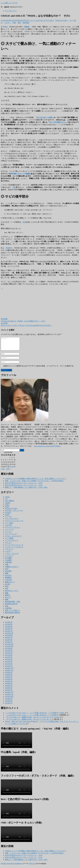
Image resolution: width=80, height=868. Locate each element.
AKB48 (8, 505)
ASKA (51, 20)
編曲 (7, 595)
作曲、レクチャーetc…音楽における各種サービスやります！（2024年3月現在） (35, 483)
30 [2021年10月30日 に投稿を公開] (12, 469)
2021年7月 (9, 655)
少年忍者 (8, 582)
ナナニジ (8, 545)
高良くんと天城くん (12, 613)
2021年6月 (9, 658)
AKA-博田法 (10, 503)
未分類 (7, 587)
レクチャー (9, 558)
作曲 (14, 23)
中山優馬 (8, 560)
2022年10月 (9, 636)
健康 (7, 576)
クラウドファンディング (14, 523)
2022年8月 (9, 638)
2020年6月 (9, 682)
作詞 (7, 571)
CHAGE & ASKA (61, 20)
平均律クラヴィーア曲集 (20, 174)
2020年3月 (9, 688)
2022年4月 (9, 642)
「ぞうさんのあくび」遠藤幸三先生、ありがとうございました (28, 720)
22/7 (6, 501)
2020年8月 (9, 677)
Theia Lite (32, 866)
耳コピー (8, 600)
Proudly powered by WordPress (12, 866)
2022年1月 (9, 644)
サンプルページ (11, 11)
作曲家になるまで (12, 569)
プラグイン (9, 552)
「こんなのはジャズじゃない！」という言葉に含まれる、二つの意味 (31, 715)
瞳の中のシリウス (12, 593)
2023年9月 (9, 627)
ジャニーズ (9, 532)
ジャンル (8, 534)
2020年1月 (9, 693)
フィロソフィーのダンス (14, 549)
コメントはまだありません (39, 20)
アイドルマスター (12, 521)
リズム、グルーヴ (12, 556)
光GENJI (8, 578)
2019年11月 (9, 697)
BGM (7, 509)
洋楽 (7, 591)
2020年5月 (9, 684)
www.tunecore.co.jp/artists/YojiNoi (47, 449)
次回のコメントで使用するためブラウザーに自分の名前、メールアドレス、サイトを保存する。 (39, 368)
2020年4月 (9, 686)
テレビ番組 (9, 541)
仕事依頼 (8, 565)
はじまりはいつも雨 (44, 117)
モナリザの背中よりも (57, 122)
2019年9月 (9, 701)
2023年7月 (9, 631)
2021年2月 (9, 666)
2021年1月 (9, 668)
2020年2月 (9, 690)
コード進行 (9, 525)
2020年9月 (9, 675)
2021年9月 (9, 651)
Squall (7, 517)
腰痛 (7, 602)
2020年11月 (9, 673)
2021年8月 (9, 653)
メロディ (7, 23)
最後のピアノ (10, 584)
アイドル (8, 519)
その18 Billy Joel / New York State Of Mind (21, 724)
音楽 (19, 23)
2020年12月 (9, 671)
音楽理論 (26, 23)
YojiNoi (3, 20)
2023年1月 (9, 633)
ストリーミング (11, 536)
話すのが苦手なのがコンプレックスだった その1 (24, 488)
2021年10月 (9, 649)
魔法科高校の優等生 (12, 615)
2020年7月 (9, 679)
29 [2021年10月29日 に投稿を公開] (10, 469)
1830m (7, 499)
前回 (6, 27)
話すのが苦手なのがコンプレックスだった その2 (24, 485)
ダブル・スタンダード (13, 539)
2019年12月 (9, 695)
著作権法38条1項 (11, 606)
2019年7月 (9, 706)
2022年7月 (9, 640)
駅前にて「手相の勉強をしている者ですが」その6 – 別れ (26, 490)
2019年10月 (9, 699)
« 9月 (3, 471)
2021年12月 (9, 647)
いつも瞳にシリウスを (9, 3)
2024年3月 (9, 625)
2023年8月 (9, 629)
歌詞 (7, 589)
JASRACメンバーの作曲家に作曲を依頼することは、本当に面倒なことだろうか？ (36, 481)
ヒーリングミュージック (14, 547)
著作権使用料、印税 (12, 604)
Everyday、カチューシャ (14, 513)
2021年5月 (9, 660)
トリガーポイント (12, 543)
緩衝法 (7, 598)
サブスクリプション (12, 530)
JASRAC (8, 515)
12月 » (8, 471)
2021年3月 (9, 664)
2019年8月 (9, 703)
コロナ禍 (8, 528)
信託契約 (8, 574)
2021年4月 (9, 662)
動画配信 (8, 580)
